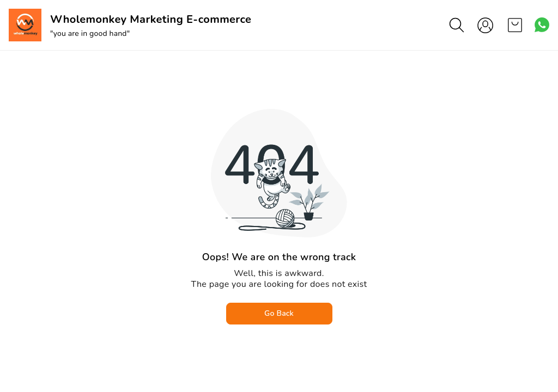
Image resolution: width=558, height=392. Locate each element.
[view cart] (515, 25)
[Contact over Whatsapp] (542, 25)
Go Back (279, 313)
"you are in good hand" (90, 33)
